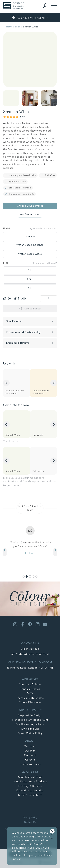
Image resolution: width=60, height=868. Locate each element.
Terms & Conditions (30, 795)
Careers (30, 760)
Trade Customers (30, 764)
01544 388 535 (30, 649)
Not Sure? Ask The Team (30, 508)
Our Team (30, 746)
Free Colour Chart (30, 214)
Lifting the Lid (30, 729)
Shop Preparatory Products (30, 782)
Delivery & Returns (30, 786)
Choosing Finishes (30, 685)
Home (9, 27)
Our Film (30, 751)
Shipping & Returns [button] (18, 343)
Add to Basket (32, 309)
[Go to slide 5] (37, 576)
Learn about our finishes (44, 229)
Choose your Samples (30, 206)
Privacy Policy (30, 818)
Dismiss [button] (52, 831)
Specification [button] (14, 321)
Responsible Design (30, 715)
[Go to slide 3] (30, 576)
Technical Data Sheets (30, 698)
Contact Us (30, 822)
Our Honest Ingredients (30, 724)
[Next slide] (54, 383)
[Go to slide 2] (27, 576)
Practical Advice (30, 689)
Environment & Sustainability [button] (23, 332)
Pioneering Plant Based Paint (30, 720)
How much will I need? (44, 263)
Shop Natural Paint (30, 777)
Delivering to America (30, 791)
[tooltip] (30, 236)
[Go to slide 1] (23, 576)
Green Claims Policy (30, 733)
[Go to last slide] (6, 383)
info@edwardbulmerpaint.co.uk (30, 654)
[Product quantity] (49, 299)
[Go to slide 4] (33, 576)
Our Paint (30, 755)
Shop (18, 27)
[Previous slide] (5, 552)
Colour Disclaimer (30, 703)
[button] (11, 98)
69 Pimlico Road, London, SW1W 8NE (30, 668)
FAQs (30, 694)
